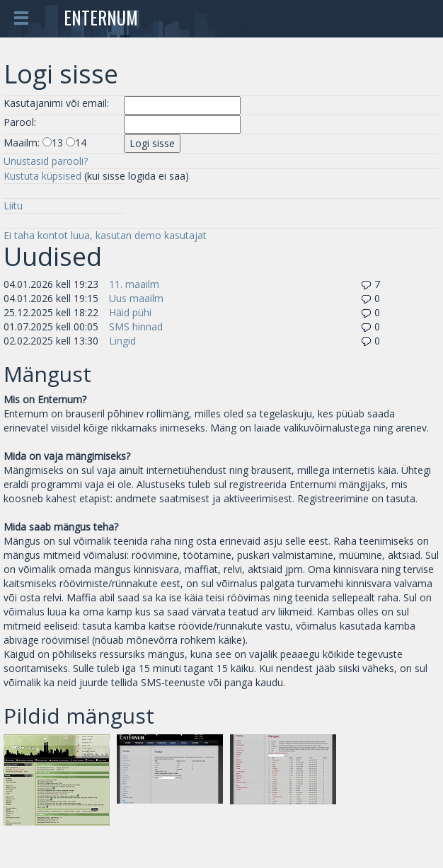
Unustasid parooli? (46, 161)
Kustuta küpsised (42, 176)
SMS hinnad (136, 326)
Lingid (122, 341)
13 (57, 143)
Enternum (101, 17)
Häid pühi (130, 312)
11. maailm (134, 284)
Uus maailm (136, 298)
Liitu (13, 206)
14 (81, 143)
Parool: (20, 122)
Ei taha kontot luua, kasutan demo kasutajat (105, 235)
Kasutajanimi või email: (56, 103)
